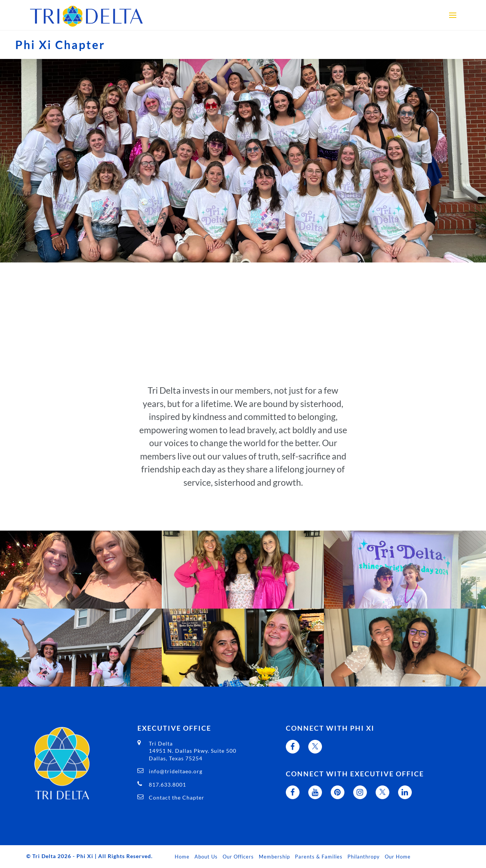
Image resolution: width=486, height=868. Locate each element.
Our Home (398, 857)
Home (182, 857)
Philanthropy (364, 857)
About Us (206, 857)
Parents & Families (319, 857)
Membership (274, 857)
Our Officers (238, 857)
